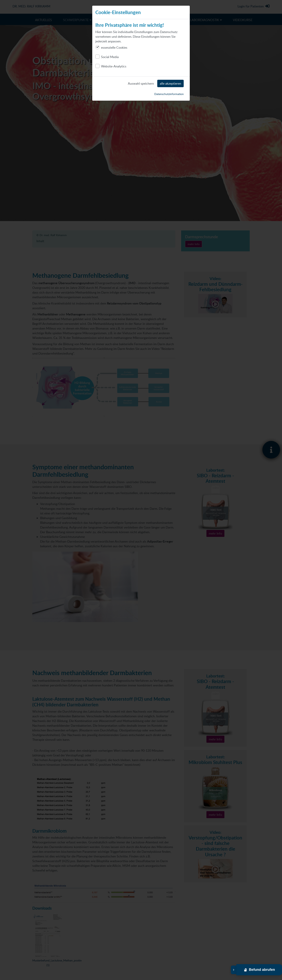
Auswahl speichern (141, 83)
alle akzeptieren (170, 83)
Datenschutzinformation (169, 94)
